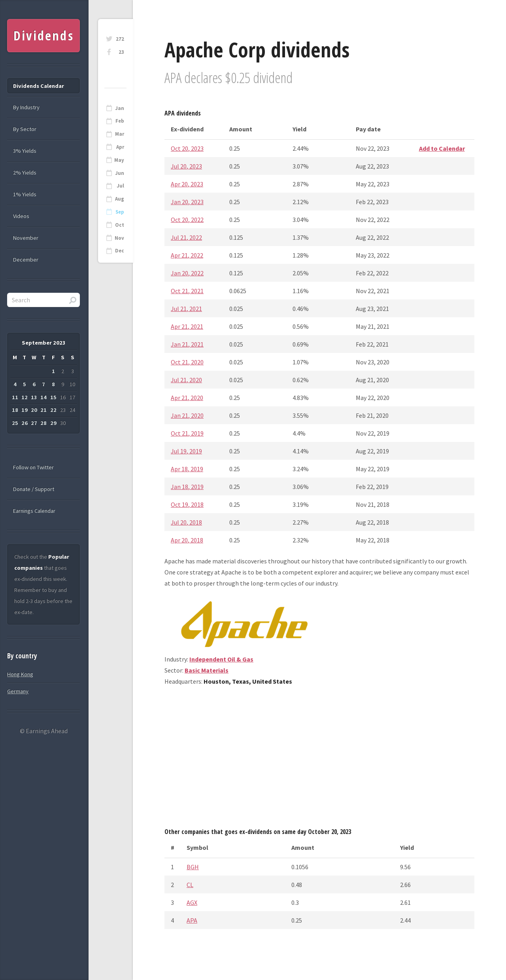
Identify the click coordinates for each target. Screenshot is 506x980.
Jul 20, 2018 (186, 522)
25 (15, 423)
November (26, 238)
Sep (120, 212)
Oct (120, 225)
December (26, 260)
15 (53, 397)
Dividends (44, 35)
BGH (193, 867)
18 (15, 410)
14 (43, 397)
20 (34, 410)
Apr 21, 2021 (187, 326)
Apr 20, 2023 (187, 184)
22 (53, 410)
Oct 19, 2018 (187, 504)
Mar (120, 134)
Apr (120, 147)
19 (25, 410)
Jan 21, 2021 (187, 344)
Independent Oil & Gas (221, 659)
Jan (120, 108)
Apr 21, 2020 (187, 398)
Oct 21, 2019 (187, 433)
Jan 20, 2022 (187, 273)
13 (34, 397)
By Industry (26, 107)
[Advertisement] (319, 760)
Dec (120, 251)
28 (43, 423)
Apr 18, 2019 (187, 469)
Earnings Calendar (34, 511)
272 (120, 39)
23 (121, 52)
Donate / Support (34, 489)
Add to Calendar (442, 148)
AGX (192, 902)
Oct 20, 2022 (187, 220)
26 (25, 423)
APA (192, 920)
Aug (120, 199)
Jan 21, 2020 (187, 415)
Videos (21, 216)
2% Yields (25, 172)
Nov (119, 238)
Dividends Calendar (39, 86)
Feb (120, 121)
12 (25, 397)
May (119, 160)
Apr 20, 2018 (187, 540)
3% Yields (25, 151)
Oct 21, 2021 (187, 291)
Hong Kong (20, 674)
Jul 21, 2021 (186, 309)
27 (34, 423)
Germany (18, 691)
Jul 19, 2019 (186, 451)
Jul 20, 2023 (186, 166)
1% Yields (25, 194)
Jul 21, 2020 (186, 380)
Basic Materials (207, 670)
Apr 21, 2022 (187, 255)
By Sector (25, 129)
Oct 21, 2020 (187, 362)
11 (15, 397)
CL (190, 885)
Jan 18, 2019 (187, 487)
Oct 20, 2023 (187, 148)
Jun (120, 173)
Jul (120, 186)
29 (53, 423)
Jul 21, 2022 (186, 237)
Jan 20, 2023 (187, 202)
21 (43, 410)
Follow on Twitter (33, 467)
